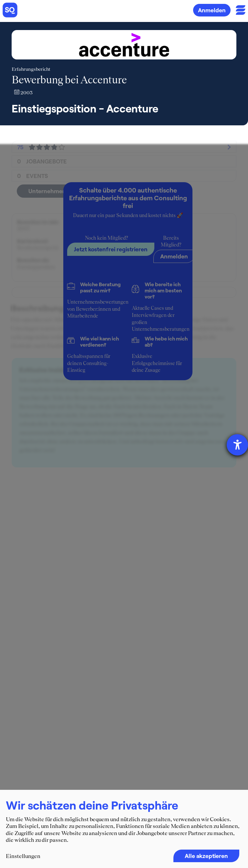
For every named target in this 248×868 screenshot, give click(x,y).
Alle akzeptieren (206, 856)
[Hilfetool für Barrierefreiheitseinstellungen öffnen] (237, 445)
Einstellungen (23, 856)
